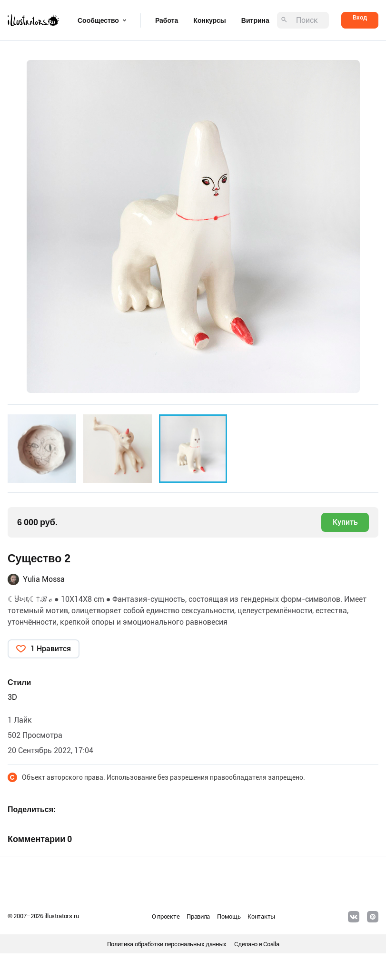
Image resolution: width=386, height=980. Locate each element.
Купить (345, 522)
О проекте (166, 916)
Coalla (271, 944)
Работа (167, 20)
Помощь (229, 916)
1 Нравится (51, 649)
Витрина (255, 20)
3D (12, 697)
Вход (360, 17)
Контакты (261, 916)
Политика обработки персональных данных (167, 944)
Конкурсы (209, 20)
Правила (198, 916)
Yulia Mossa (44, 579)
